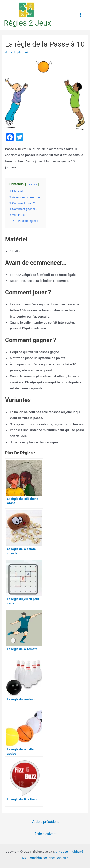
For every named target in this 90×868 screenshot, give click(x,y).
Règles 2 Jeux (27, 23)
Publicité (77, 852)
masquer (32, 184)
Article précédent (45, 822)
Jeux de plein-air (17, 52)
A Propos (61, 852)
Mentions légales (34, 858)
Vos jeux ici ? (59, 858)
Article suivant (45, 834)
